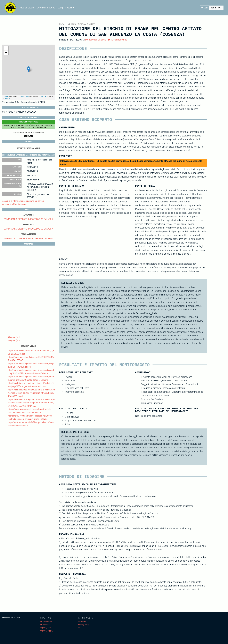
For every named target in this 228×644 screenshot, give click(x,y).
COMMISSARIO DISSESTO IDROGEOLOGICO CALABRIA (28, 219)
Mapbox (7, 99)
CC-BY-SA (42, 96)
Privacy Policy (84, 625)
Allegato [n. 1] (14, 337)
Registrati (216, 8)
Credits (81, 628)
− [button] (6, 53)
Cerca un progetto (46, 8)
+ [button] (6, 48)
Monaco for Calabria (96, 40)
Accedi (205, 8)
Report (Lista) (46, 628)
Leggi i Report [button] (65, 8)
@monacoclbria (118, 40)
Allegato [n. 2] (14, 340)
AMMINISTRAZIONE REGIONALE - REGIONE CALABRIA (28, 239)
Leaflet (5, 96)
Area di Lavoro (27, 8)
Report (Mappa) (47, 631)
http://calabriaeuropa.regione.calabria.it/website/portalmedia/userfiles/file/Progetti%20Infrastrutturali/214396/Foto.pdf (31, 393)
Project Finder (46, 625)
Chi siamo (82, 622)
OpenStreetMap (23, 96)
